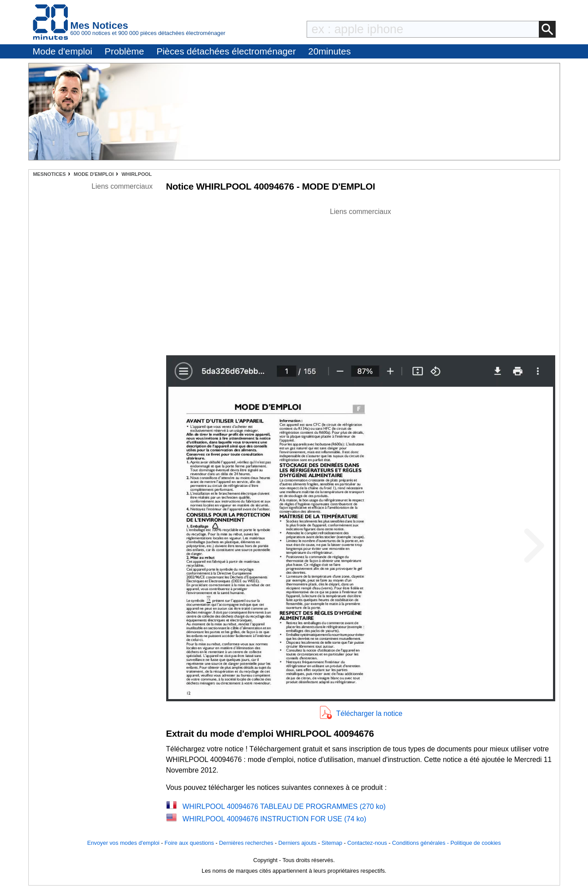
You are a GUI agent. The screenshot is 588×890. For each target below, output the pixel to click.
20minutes (330, 51)
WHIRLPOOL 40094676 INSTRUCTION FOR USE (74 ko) (275, 819)
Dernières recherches (246, 843)
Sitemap (332, 843)
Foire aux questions (189, 843)
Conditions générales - (421, 843)
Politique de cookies (475, 843)
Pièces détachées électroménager (226, 51)
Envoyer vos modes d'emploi (123, 843)
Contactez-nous (367, 843)
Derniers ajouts (297, 843)
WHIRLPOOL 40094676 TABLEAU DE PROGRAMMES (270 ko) (284, 806)
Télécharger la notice (369, 713)
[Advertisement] (361, 279)
